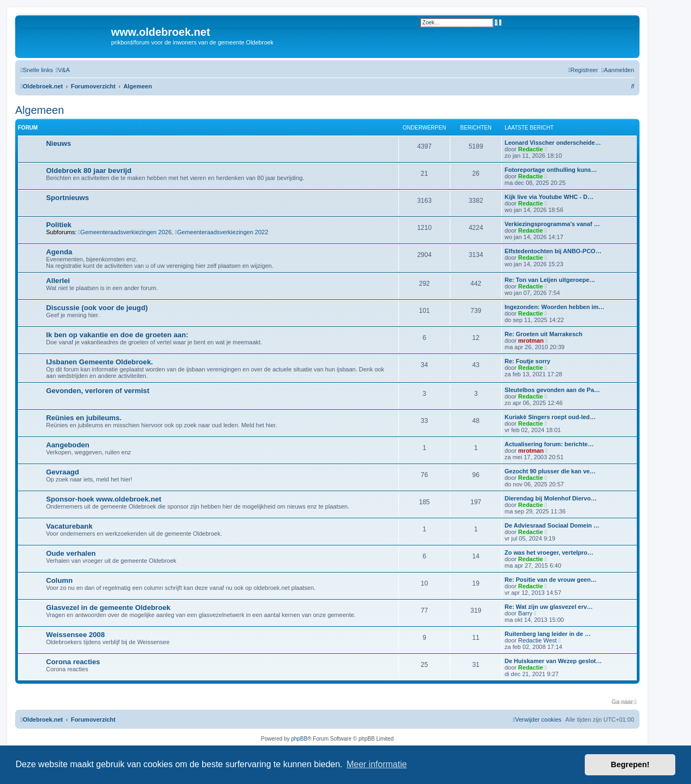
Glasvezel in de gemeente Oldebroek (108, 608)
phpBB (299, 739)
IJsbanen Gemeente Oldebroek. (99, 362)
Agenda (59, 252)
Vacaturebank (69, 526)
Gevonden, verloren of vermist (98, 391)
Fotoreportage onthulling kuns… (551, 170)
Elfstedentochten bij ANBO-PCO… (553, 251)
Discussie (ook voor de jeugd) (97, 308)
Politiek (59, 225)
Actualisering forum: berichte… (549, 444)
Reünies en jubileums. (84, 418)
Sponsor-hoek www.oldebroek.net (104, 499)
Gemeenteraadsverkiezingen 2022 (222, 232)
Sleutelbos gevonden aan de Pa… (552, 390)
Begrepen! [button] (630, 764)
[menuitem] (63, 70)
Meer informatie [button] (376, 764)
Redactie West (537, 640)
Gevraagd (63, 472)
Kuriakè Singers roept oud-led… (550, 417)
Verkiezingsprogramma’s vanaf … (552, 224)
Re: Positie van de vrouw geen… (551, 580)
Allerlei (58, 281)
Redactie (531, 149)
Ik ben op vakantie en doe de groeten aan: (117, 335)
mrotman (531, 340)
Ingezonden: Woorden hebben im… (554, 307)
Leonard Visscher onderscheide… (553, 143)
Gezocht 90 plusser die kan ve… (550, 471)
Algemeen (40, 110)
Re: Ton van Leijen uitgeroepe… (550, 280)
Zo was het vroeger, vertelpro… (549, 552)
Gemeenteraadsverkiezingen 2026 (125, 232)
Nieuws (59, 143)
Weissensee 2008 (75, 635)
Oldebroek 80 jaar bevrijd (89, 171)
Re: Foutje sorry (527, 361)
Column (59, 580)
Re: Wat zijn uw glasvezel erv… (549, 607)
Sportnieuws (67, 198)
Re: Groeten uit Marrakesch (544, 334)
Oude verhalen (71, 553)
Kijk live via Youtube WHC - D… (549, 197)
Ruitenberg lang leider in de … (548, 634)
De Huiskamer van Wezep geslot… (553, 661)
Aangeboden (68, 445)
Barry (525, 613)
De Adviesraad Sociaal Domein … (552, 525)
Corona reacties (73, 662)
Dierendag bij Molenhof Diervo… (551, 498)
